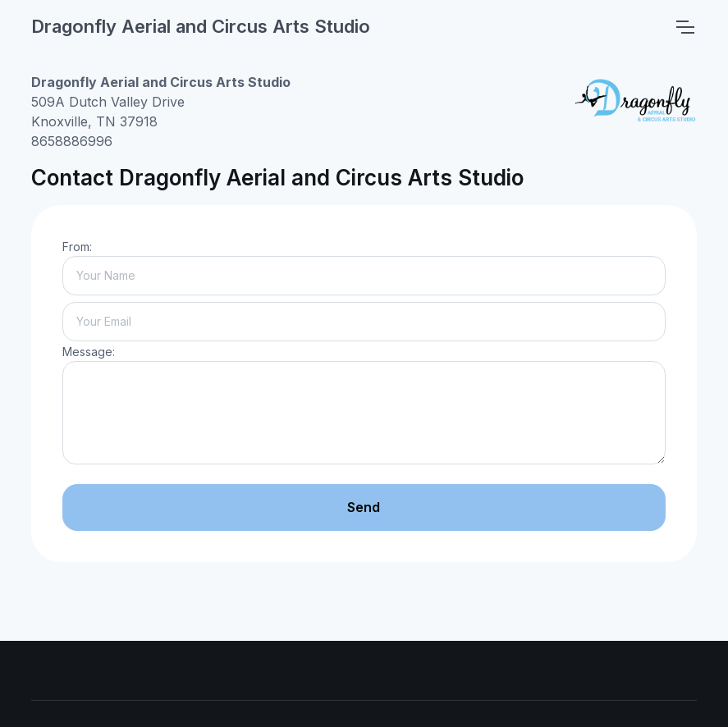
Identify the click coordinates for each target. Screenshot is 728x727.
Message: (89, 352)
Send (364, 507)
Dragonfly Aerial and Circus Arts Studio (201, 26)
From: (77, 247)
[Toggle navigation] (685, 27)
